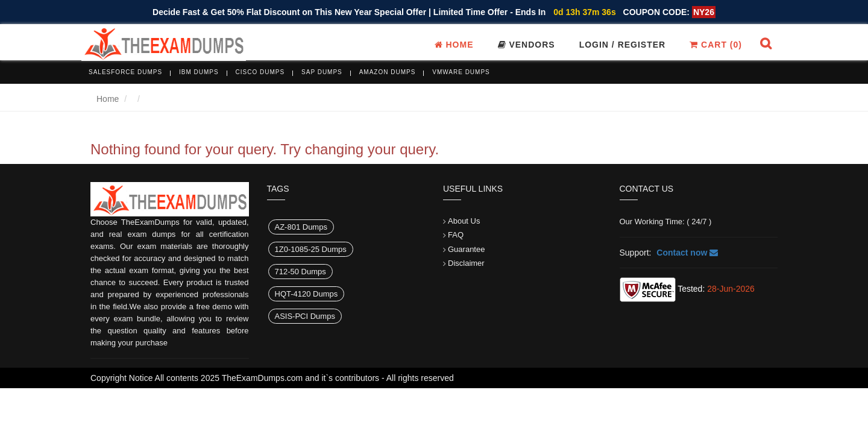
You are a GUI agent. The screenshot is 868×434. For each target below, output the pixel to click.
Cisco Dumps (260, 72)
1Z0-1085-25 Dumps (311, 249)
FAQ (456, 235)
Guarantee (466, 249)
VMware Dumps (461, 72)
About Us (464, 221)
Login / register (623, 45)
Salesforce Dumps (125, 72)
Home (454, 45)
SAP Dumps (322, 72)
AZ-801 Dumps (301, 227)
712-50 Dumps (300, 272)
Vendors (527, 45)
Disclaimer (466, 263)
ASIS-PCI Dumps (305, 316)
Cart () (716, 45)
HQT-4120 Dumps (307, 294)
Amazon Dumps (388, 72)
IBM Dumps (199, 72)
